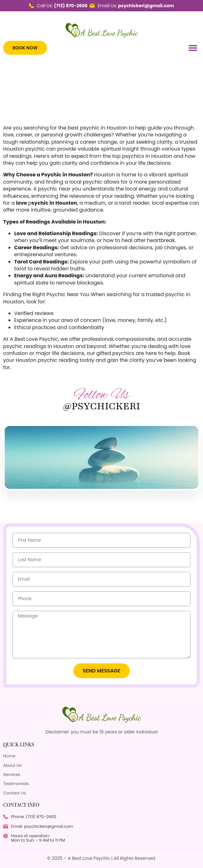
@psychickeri (102, 406)
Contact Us (14, 793)
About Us (12, 766)
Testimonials (16, 784)
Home (9, 756)
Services (12, 775)
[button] (193, 48)
